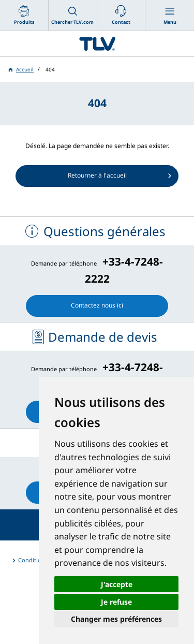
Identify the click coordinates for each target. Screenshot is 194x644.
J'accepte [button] (117, 584)
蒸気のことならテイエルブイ (97, 44)
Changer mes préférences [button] (116, 619)
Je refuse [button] (116, 602)
